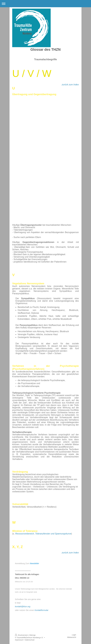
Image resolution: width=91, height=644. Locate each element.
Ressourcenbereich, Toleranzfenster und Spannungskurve (43, 534)
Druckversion (22, 635)
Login (74, 635)
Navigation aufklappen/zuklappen (45, 4)
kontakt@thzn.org (23, 607)
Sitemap (32, 635)
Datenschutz (30, 640)
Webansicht (72, 637)
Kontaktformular (42, 610)
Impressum (19, 640)
